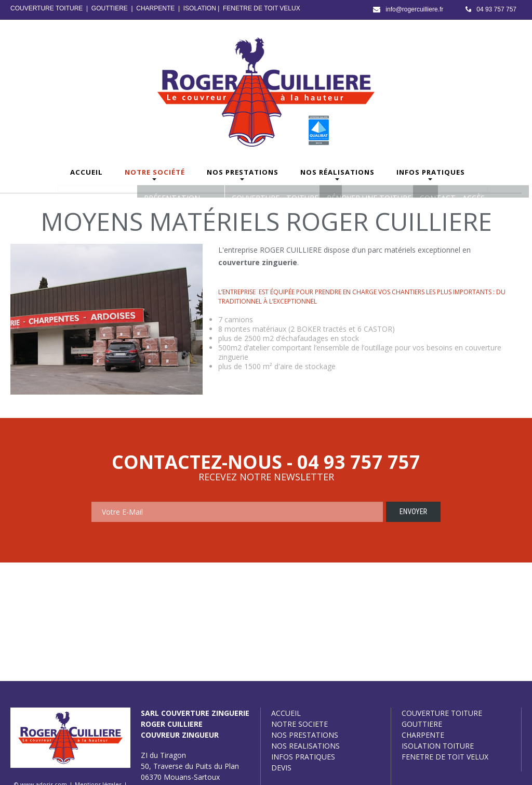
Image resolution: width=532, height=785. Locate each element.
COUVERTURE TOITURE (46, 8)
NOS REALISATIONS (305, 746)
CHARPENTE (155, 8)
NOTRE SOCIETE (300, 724)
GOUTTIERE (110, 8)
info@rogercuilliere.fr (414, 9)
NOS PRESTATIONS (305, 735)
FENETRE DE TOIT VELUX (262, 8)
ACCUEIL (286, 713)
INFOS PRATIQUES (303, 757)
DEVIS (281, 768)
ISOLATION (200, 8)
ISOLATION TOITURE (438, 746)
